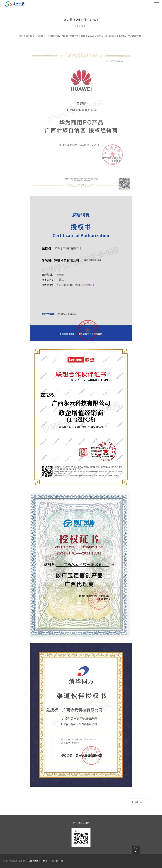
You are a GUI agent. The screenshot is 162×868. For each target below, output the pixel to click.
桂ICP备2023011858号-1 (16, 861)
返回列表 (137, 802)
